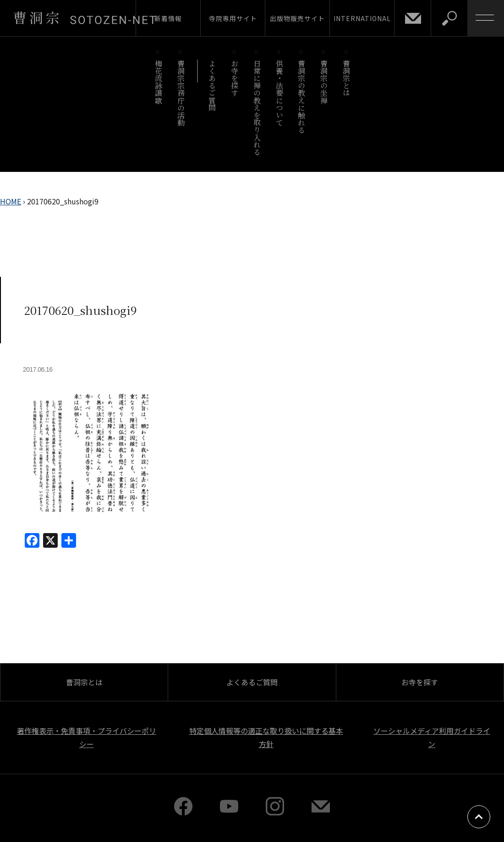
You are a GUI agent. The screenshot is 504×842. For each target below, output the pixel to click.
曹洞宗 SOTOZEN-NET (85, 18)
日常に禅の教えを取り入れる (257, 107)
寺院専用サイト (233, 18)
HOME (11, 201)
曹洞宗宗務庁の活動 (181, 93)
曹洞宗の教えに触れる (302, 96)
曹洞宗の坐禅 (324, 82)
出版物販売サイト (297, 18)
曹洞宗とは (347, 78)
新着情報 (168, 18)
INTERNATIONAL (362, 18)
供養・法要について (279, 93)
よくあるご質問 (212, 85)
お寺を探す (235, 78)
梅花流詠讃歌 (158, 82)
